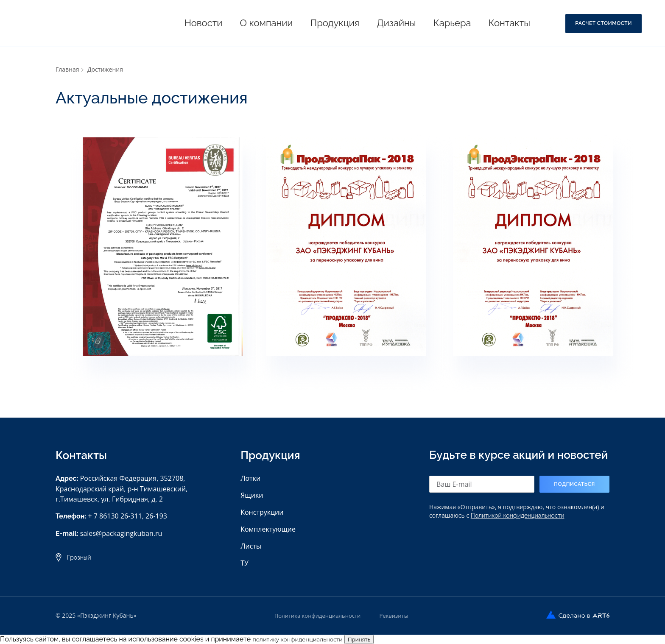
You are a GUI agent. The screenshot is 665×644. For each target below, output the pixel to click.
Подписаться (574, 484)
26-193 (156, 516)
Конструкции (262, 512)
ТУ (244, 563)
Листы (251, 546)
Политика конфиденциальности (317, 616)
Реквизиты (394, 616)
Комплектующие (268, 529)
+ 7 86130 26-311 (115, 516)
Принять (359, 639)
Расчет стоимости (604, 23)
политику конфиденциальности (298, 639)
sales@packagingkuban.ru (121, 533)
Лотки (250, 478)
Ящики (252, 495)
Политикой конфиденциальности (518, 516)
